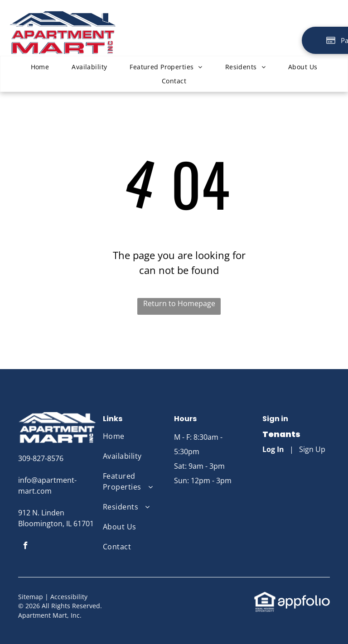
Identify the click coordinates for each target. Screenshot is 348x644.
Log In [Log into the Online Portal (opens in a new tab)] (273, 449)
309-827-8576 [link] (41, 458)
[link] (265, 596)
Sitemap (31, 597)
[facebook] (26, 547)
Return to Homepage (179, 303)
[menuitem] (40, 67)
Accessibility (69, 597)
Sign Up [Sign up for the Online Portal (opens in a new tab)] (312, 449)
